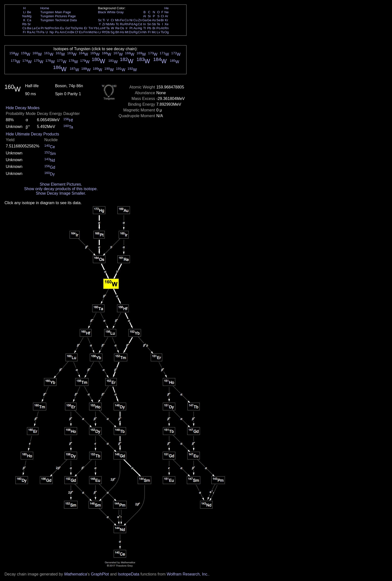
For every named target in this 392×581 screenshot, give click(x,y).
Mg (29, 16)
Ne (167, 12)
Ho (81, 28)
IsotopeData (128, 574)
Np (52, 32)
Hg (140, 28)
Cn (140, 32)
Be (29, 12)
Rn (167, 28)
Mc (154, 32)
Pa (42, 32)
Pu (57, 32)
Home (45, 8)
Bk (72, 32)
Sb (154, 24)
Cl (162, 16)
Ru (122, 24)
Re (117, 28)
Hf (104, 28)
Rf (104, 32)
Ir (126, 28)
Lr (100, 32)
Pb (149, 28)
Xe (166, 24)
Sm (57, 28)
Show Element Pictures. (61, 184)
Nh (145, 32)
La (34, 28)
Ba (29, 28)
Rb (24, 24)
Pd (131, 24)
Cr (112, 20)
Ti (104, 20)
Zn (140, 20)
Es (81, 32)
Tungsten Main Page (56, 12)
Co (127, 20)
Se (158, 20)
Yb (95, 28)
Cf (76, 32)
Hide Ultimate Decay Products (32, 134)
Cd (140, 24)
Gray (120, 12)
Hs (122, 32)
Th (38, 32)
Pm (52, 28)
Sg (112, 32)
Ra (29, 32)
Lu (100, 28)
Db (108, 32)
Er (86, 28)
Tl (145, 28)
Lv (158, 32)
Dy (76, 28)
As (154, 20)
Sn (149, 24)
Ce (38, 28)
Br (162, 20)
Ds (131, 32)
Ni (131, 20)
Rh (127, 24)
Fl (149, 32)
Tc (117, 24)
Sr (29, 24)
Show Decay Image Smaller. (61, 193)
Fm (86, 32)
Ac (34, 32)
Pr (42, 28)
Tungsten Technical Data (58, 20)
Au (135, 28)
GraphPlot (100, 574)
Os (122, 28)
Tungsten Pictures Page (58, 16)
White (111, 12)
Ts (162, 32)
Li (24, 12)
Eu (62, 28)
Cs (24, 28)
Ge (149, 20)
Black (102, 12)
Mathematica (75, 574)
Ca (29, 20)
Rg (135, 32)
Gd (67, 28)
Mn (117, 20)
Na (24, 16)
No (96, 32)
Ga (144, 20)
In (145, 24)
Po (158, 28)
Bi (154, 28)
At (162, 28)
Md (91, 32)
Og (166, 32)
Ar (166, 16)
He (167, 8)
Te (158, 24)
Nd (47, 28)
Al (144, 16)
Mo (113, 24)
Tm (91, 28)
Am (62, 32)
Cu (135, 20)
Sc (100, 20)
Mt (127, 32)
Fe (122, 20)
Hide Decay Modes (23, 108)
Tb (72, 28)
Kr (166, 20)
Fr (24, 32)
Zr (104, 24)
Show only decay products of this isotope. (61, 189)
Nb (108, 24)
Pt (131, 28)
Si (149, 16)
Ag (135, 24)
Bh (117, 32)
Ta (108, 28)
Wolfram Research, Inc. (188, 574)
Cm (68, 32)
